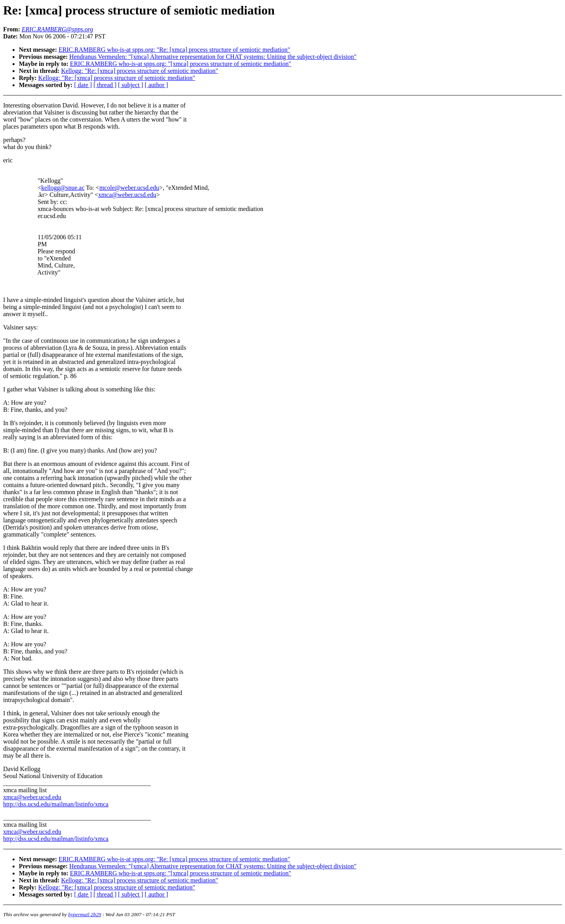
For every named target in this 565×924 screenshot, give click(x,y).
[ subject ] (131, 85)
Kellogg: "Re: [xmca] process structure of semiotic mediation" (140, 71)
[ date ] (83, 85)
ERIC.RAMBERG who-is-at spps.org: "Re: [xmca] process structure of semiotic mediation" (174, 50)
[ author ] (157, 85)
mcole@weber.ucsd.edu (129, 188)
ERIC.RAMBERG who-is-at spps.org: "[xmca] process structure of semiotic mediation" (180, 64)
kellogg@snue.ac (63, 188)
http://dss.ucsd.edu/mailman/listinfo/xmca (56, 804)
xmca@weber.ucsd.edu (127, 195)
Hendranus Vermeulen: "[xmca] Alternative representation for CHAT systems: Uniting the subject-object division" (213, 57)
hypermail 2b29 (85, 914)
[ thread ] (105, 85)
